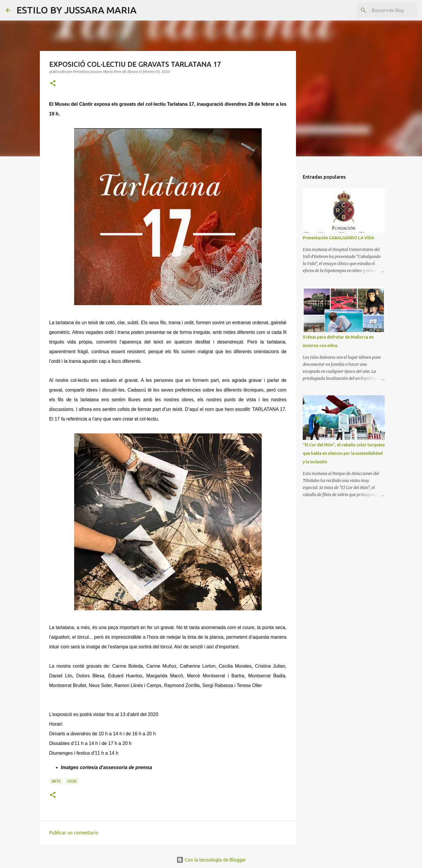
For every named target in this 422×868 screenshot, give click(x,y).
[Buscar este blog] (387, 10)
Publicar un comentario (74, 833)
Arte (56, 781)
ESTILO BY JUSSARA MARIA (76, 10)
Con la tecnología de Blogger (211, 860)
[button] (53, 84)
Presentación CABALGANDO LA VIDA (338, 238)
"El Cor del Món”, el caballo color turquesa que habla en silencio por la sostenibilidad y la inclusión (344, 453)
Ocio (72, 781)
